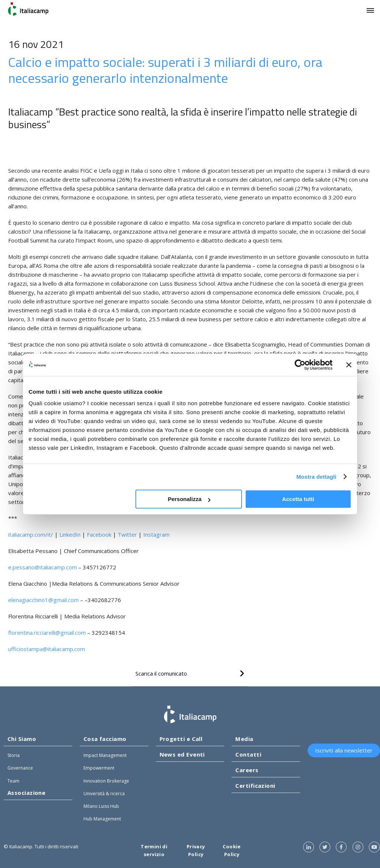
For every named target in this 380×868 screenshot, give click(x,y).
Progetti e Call (181, 739)
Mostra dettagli (316, 477)
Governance (20, 768)
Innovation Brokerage (106, 781)
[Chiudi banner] (349, 365)
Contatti (248, 754)
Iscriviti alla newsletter (344, 750)
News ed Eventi (182, 754)
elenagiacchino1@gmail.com (43, 600)
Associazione (26, 793)
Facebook (99, 534)
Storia (14, 755)
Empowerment (99, 768)
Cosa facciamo (105, 739)
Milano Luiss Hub (101, 806)
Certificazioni (255, 786)
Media (244, 739)
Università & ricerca (104, 794)
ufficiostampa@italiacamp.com (47, 649)
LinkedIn (70, 534)
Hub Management (102, 819)
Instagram (156, 534)
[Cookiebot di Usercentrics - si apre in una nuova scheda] (300, 365)
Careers (247, 770)
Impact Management (105, 755)
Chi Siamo (22, 739)
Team (13, 781)
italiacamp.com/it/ (31, 534)
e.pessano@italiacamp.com (42, 567)
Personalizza (189, 499)
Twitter (127, 534)
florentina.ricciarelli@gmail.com (47, 633)
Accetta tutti (298, 499)
